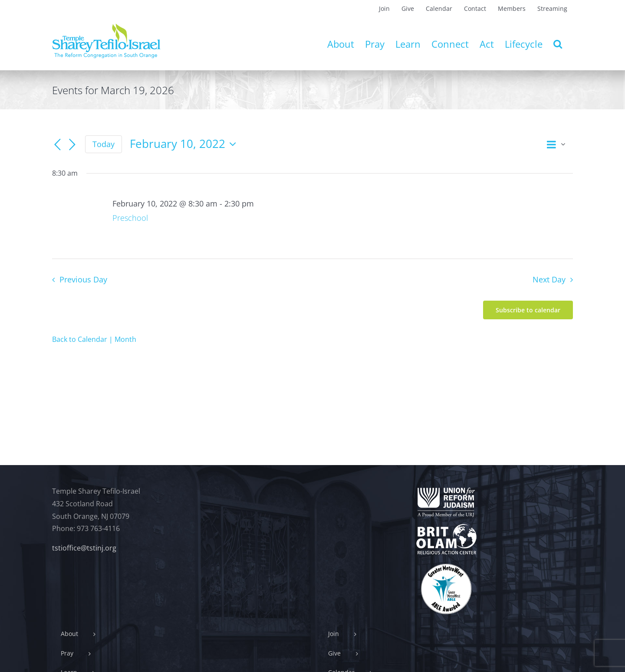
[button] (558, 44)
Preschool (130, 218)
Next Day (549, 279)
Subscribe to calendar (528, 310)
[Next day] (72, 145)
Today (104, 144)
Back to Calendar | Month (94, 339)
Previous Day (83, 279)
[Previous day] (57, 145)
